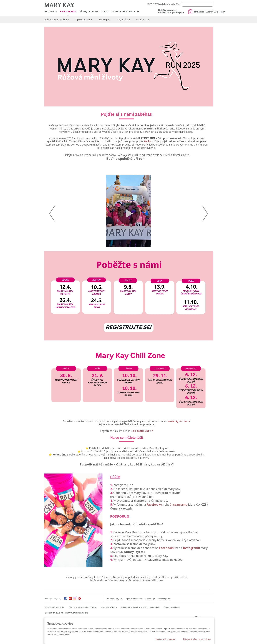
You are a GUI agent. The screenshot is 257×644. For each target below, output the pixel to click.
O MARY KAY (152, 4)
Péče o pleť (104, 20)
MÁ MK (105, 12)
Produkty (51, 12)
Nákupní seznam (204, 12)
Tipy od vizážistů (84, 20)
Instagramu (179, 528)
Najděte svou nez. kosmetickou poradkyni (170, 11)
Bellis (148, 141)
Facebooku (154, 528)
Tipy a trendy (68, 12)
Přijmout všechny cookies (197, 639)
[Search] (197, 4)
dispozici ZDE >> (143, 454)
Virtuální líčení (143, 20)
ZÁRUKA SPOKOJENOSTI (170, 4)
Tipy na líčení (123, 20)
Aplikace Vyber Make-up (57, 20)
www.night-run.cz (179, 444)
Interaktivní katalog (125, 12)
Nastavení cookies (165, 639)
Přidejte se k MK (89, 12)
